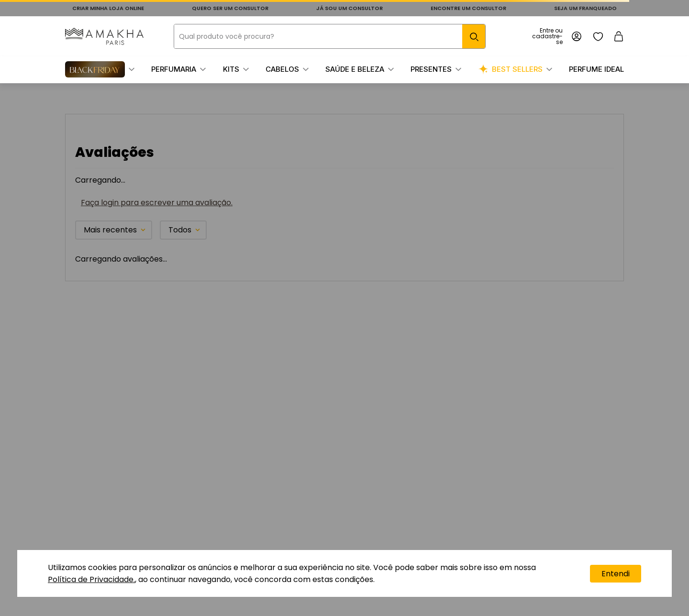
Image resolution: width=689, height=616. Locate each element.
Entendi (616, 574)
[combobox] (330, 36)
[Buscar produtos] (474, 36)
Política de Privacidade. (91, 579)
